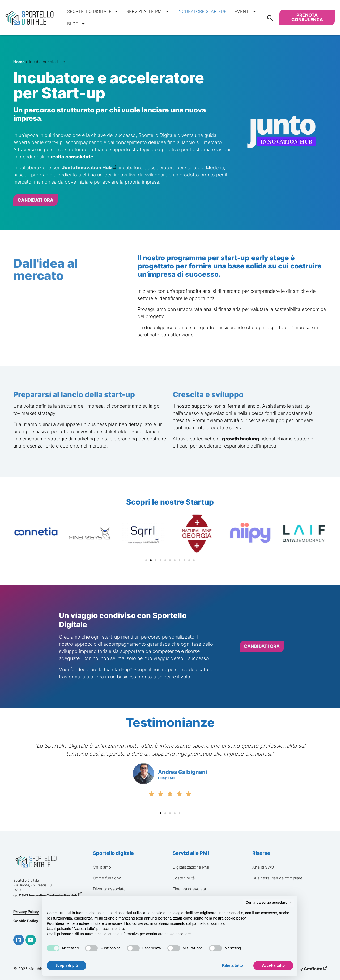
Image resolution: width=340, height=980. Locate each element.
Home (19, 62)
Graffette (313, 969)
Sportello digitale (93, 11)
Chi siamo (102, 867)
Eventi (246, 11)
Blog (76, 24)
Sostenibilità (184, 878)
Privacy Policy (26, 911)
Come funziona (107, 878)
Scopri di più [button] (67, 965)
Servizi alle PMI (148, 11)
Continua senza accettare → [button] (269, 902)
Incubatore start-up (202, 11)
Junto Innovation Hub (87, 168)
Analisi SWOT (264, 867)
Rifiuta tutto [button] (233, 965)
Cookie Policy (26, 921)
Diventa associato (109, 889)
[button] (146, 560)
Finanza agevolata (189, 889)
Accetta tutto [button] (273, 965)
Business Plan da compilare (277, 878)
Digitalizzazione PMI (191, 867)
